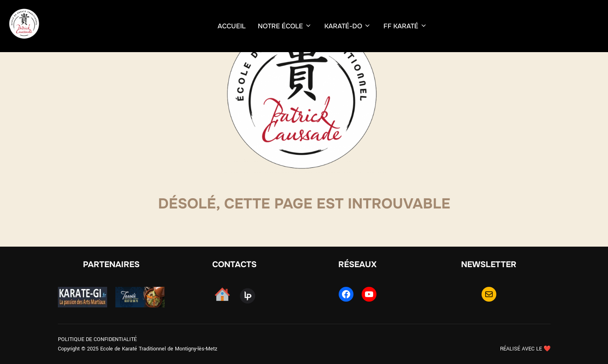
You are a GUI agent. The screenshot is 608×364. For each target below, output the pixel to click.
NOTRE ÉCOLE (285, 26)
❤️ (547, 349)
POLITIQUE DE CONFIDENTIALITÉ (97, 339)
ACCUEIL (232, 26)
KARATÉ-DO (348, 26)
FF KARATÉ (405, 26)
